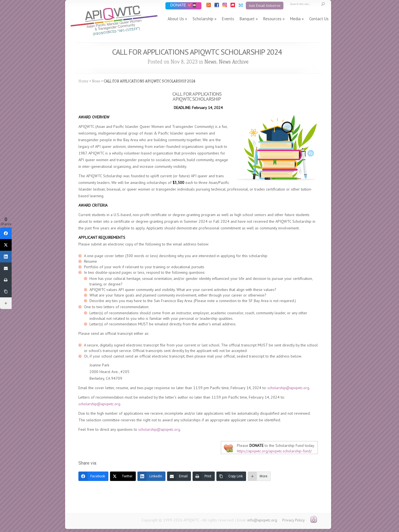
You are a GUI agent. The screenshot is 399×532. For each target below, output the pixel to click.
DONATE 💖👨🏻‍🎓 (183, 5)
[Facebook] (93, 476)
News (210, 62)
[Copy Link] (231, 476)
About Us (176, 19)
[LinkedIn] (151, 476)
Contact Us (319, 19)
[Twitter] (123, 476)
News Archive (234, 62)
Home (83, 81)
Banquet (247, 19)
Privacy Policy (293, 520)
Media (295, 19)
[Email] (179, 476)
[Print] (204, 476)
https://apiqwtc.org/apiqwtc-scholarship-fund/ (274, 451)
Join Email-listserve (265, 6)
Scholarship (203, 19)
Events (228, 19)
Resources (272, 19)
